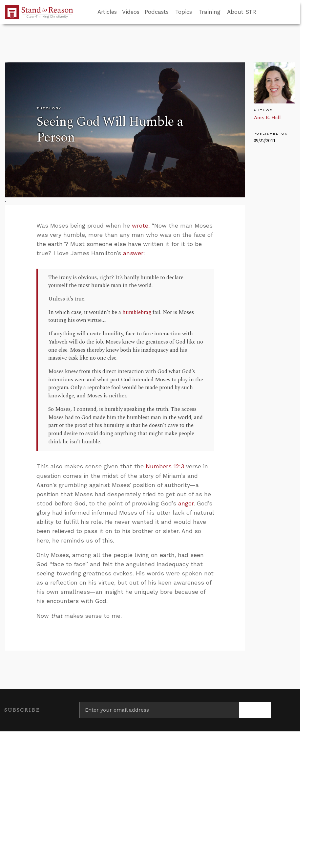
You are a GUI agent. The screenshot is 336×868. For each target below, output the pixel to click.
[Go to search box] (262, 12)
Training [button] (210, 12)
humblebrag (137, 312)
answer (133, 253)
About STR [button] (242, 12)
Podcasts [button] (157, 12)
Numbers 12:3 (165, 466)
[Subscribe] (255, 710)
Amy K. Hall (267, 118)
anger (186, 503)
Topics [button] (184, 12)
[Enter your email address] (159, 710)
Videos (131, 12)
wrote (140, 226)
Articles (107, 12)
